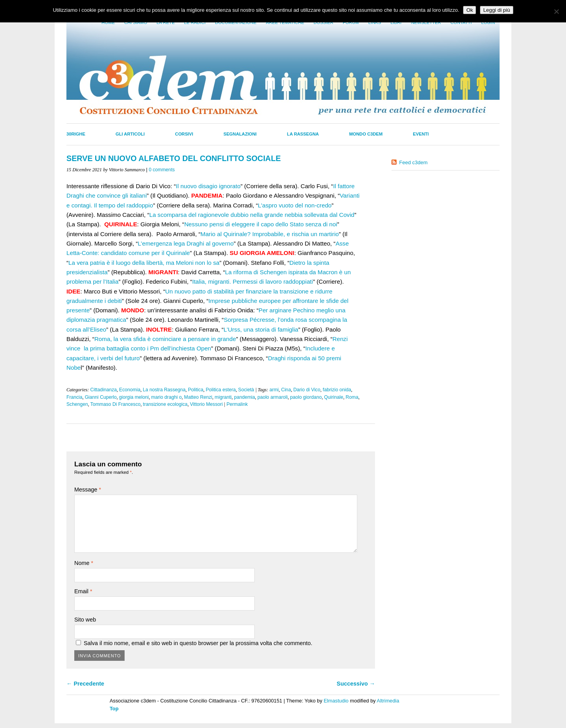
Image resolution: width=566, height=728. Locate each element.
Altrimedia (388, 701)
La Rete (165, 22)
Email (83, 591)
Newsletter (426, 22)
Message (88, 490)
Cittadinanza (103, 390)
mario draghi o (167, 397)
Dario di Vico (307, 390)
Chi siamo (136, 22)
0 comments (162, 170)
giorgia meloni (134, 397)
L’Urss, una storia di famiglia (261, 329)
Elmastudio (336, 701)
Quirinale (334, 397)
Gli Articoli (130, 134)
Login (488, 22)
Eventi (421, 134)
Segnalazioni (240, 134)
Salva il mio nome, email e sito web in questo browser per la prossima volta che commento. (198, 643)
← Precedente (85, 684)
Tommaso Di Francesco (116, 404)
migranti (223, 397)
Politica (196, 390)
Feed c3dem (413, 162)
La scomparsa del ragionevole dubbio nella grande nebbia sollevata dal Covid (252, 215)
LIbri (396, 22)
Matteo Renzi (198, 397)
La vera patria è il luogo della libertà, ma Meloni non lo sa (144, 263)
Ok (470, 10)
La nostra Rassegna (164, 390)
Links (375, 22)
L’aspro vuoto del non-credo (295, 205)
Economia (130, 390)
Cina (286, 390)
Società (246, 390)
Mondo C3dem (366, 134)
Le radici (195, 22)
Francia (74, 397)
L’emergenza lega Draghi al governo (186, 243)
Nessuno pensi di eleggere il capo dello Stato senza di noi (261, 224)
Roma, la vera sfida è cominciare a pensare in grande (165, 339)
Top (114, 709)
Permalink (237, 404)
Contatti (461, 22)
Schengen (77, 404)
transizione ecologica (165, 404)
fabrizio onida (337, 390)
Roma (352, 397)
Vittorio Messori (206, 404)
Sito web (85, 620)
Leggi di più (496, 10)
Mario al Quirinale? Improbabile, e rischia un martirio (270, 234)
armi (274, 390)
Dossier (323, 22)
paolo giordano (306, 397)
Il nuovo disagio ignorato (208, 186)
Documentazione (236, 22)
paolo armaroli (273, 397)
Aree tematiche (285, 22)
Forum (351, 22)
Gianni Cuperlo (101, 397)
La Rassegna (303, 134)
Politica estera (221, 390)
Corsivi (184, 134)
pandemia (244, 397)
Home (108, 22)
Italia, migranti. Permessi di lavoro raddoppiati (253, 281)
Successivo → (356, 684)
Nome (84, 563)
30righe (76, 134)
